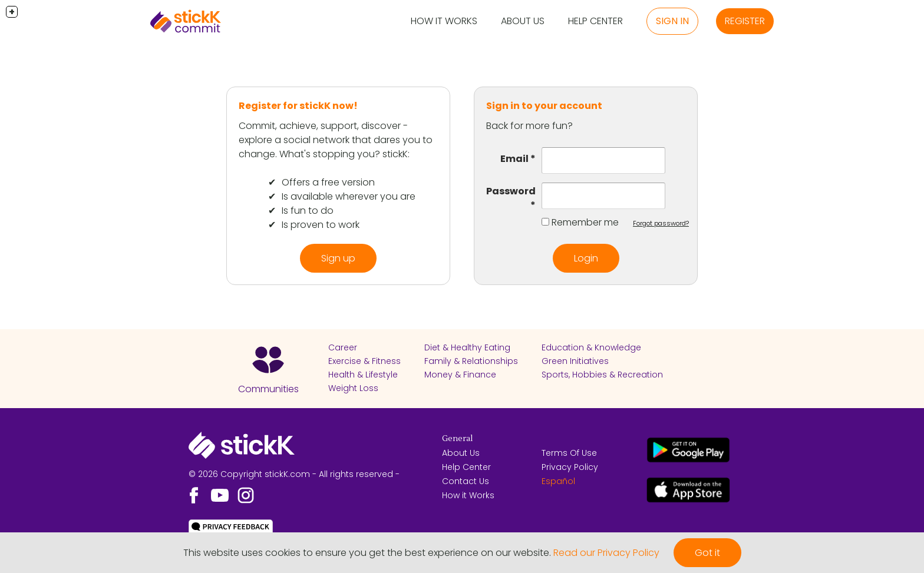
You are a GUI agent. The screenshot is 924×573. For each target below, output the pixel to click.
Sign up (338, 258)
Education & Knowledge (591, 347)
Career (343, 347)
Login (586, 258)
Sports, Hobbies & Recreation (602, 375)
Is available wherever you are (349, 196)
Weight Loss (353, 388)
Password (511, 191)
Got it (707, 553)
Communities (268, 389)
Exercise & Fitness (364, 361)
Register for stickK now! (298, 106)
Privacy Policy (570, 467)
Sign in (672, 21)
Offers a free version (328, 182)
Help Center (595, 21)
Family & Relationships (471, 361)
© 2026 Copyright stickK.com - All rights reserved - (294, 474)
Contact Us (466, 481)
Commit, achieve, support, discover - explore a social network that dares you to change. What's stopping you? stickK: (336, 140)
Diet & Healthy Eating (467, 347)
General (457, 439)
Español (558, 481)
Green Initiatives (575, 361)
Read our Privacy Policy (606, 553)
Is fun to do (308, 211)
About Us (523, 21)
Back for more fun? (529, 126)
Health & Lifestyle (363, 375)
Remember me (585, 222)
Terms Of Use (569, 453)
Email (514, 159)
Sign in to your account (544, 106)
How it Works (444, 21)
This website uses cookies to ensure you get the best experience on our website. (367, 553)
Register (745, 21)
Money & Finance (460, 375)
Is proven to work (321, 225)
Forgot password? (661, 223)
